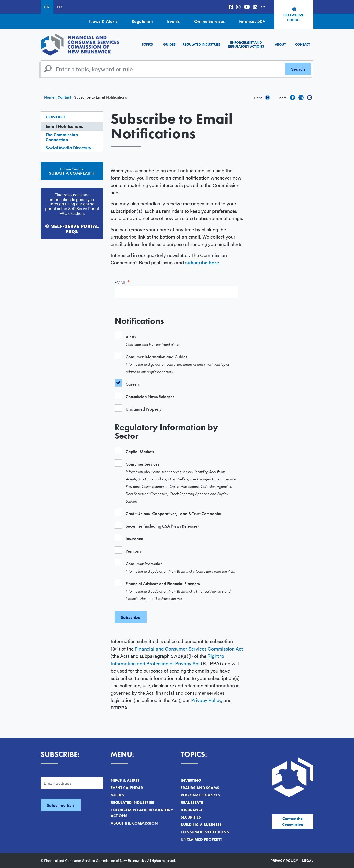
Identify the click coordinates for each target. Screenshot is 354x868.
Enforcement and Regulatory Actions (246, 44)
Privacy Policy (206, 700)
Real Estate (192, 803)
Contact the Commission (293, 821)
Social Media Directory (69, 148)
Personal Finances (200, 795)
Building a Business (201, 825)
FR (59, 7)
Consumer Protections (205, 832)
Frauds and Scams (200, 788)
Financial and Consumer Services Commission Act (189, 648)
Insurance (192, 810)
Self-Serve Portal (294, 17)
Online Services (210, 21)
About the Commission (134, 823)
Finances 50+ (252, 21)
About (280, 44)
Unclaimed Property (202, 839)
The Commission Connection (62, 137)
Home (49, 97)
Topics (147, 44)
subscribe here (202, 262)
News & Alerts (103, 21)
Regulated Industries (201, 44)
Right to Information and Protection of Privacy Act (167, 659)
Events (174, 21)
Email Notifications (64, 126)
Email (122, 282)
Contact (302, 44)
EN (47, 7)
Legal (308, 860)
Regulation (142, 21)
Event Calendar (127, 788)
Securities (191, 817)
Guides (169, 44)
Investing (191, 780)
